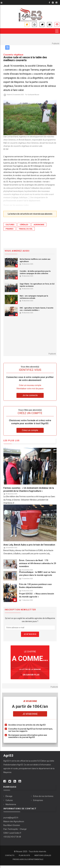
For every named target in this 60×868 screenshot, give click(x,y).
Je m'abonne (27, 24)
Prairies (9, 229)
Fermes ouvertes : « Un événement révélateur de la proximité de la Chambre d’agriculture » (29, 489)
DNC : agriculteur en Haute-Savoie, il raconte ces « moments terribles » (37, 309)
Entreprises (38, 800)
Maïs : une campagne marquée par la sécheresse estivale (34, 297)
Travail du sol (26, 229)
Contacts (10, 855)
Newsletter (49, 24)
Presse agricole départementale (28, 859)
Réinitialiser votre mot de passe (30, 389)
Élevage (9, 796)
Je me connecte (57, 24)
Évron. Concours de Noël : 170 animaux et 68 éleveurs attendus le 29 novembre (38, 563)
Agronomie (39, 225)
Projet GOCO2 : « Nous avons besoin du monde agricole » (37, 595)
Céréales (24, 225)
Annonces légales (34, 24)
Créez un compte (30, 430)
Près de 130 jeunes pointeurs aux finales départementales (35, 586)
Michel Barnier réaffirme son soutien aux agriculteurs (35, 260)
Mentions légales (43, 855)
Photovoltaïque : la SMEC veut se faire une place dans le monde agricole (37, 574)
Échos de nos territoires (43, 796)
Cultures (10, 225)
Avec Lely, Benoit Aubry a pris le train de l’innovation (29, 545)
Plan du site (24, 855)
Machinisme (11, 804)
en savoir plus (31, 675)
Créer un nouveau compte (30, 385)
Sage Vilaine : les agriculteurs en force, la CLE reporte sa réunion (37, 285)
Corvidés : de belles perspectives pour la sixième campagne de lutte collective (35, 272)
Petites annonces (42, 24)
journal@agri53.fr (11, 818)
